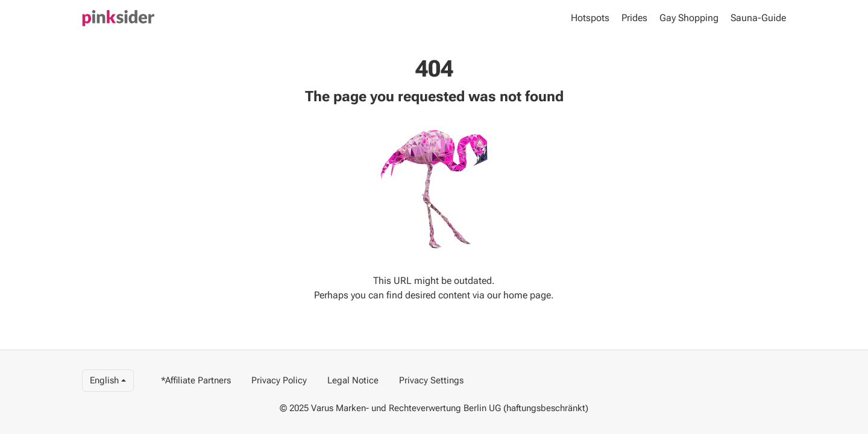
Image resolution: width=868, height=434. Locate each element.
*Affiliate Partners (196, 380)
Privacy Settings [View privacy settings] (431, 380)
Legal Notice (353, 380)
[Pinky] (118, 18)
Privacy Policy (279, 380)
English (104, 380)
